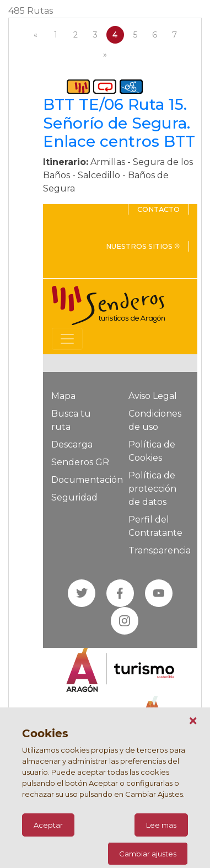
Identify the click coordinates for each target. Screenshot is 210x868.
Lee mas (161, 825)
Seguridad (74, 497)
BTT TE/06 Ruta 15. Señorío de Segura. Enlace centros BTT (119, 123)
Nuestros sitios (143, 246)
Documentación (87, 480)
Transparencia (160, 550)
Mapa (63, 396)
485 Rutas (31, 11)
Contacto (158, 209)
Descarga (72, 444)
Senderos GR (80, 462)
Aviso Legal (153, 396)
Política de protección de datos (152, 489)
